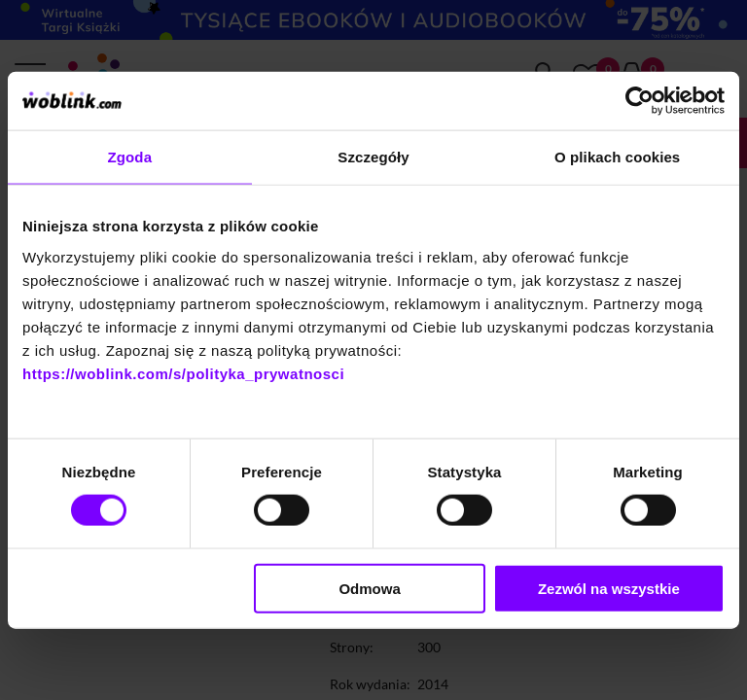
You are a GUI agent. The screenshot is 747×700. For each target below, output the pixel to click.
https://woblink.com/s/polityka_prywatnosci (183, 373)
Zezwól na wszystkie (609, 588)
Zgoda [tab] (130, 157)
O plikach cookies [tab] (617, 157)
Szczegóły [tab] (373, 157)
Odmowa (369, 588)
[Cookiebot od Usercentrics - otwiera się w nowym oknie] (640, 101)
